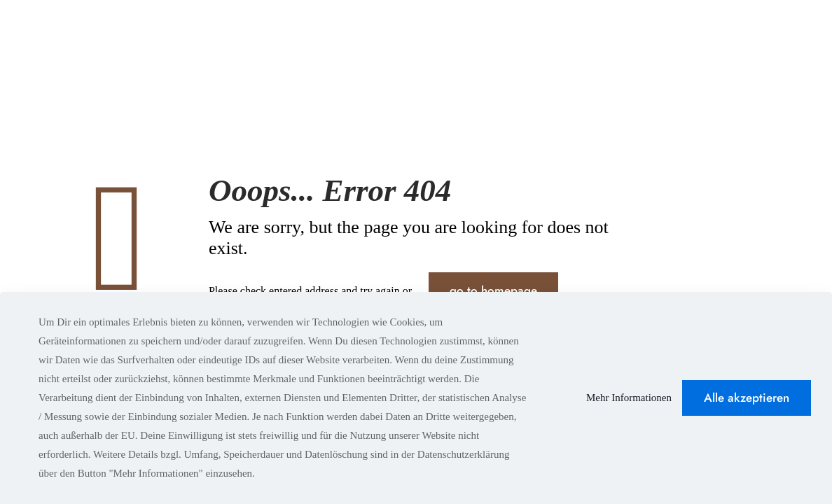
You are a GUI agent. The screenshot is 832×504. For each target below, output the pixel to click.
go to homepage (493, 290)
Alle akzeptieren (747, 398)
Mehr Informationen (629, 398)
